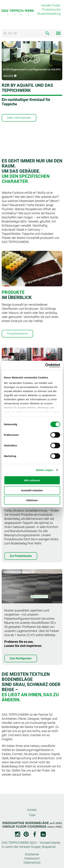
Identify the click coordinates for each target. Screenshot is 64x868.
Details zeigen (44, 470)
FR (15, 33)
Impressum (32, 858)
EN (10, 33)
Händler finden (51, 5)
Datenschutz (32, 862)
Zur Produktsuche (21, 556)
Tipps (32, 815)
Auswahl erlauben (32, 490)
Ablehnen (32, 500)
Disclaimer (32, 854)
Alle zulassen (32, 480)
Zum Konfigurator (21, 658)
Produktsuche (51, 9)
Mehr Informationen (19, 118)
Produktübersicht (17, 334)
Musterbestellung (49, 14)
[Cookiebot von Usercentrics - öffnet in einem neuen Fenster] (46, 365)
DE (5, 33)
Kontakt (32, 810)
